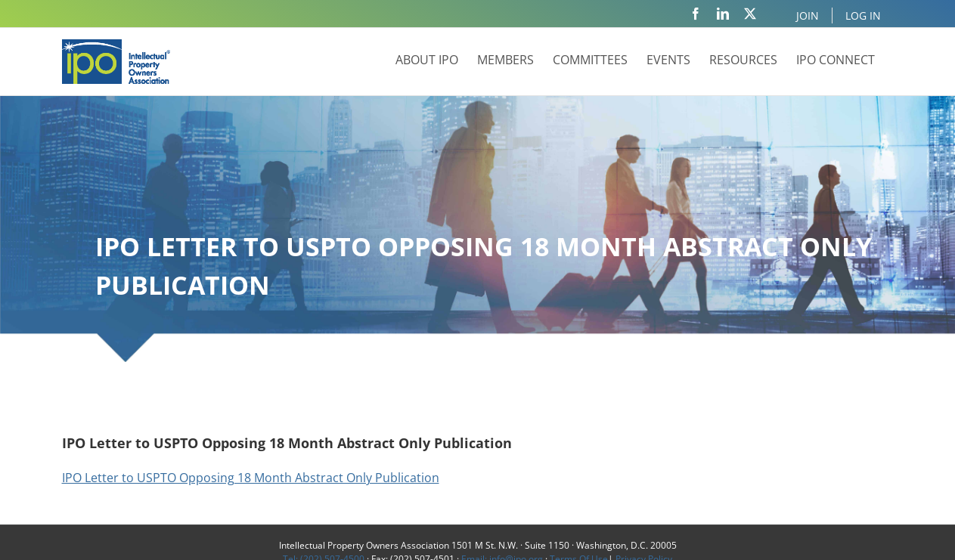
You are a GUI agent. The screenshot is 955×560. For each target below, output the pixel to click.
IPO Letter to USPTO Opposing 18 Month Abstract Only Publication (251, 478)
